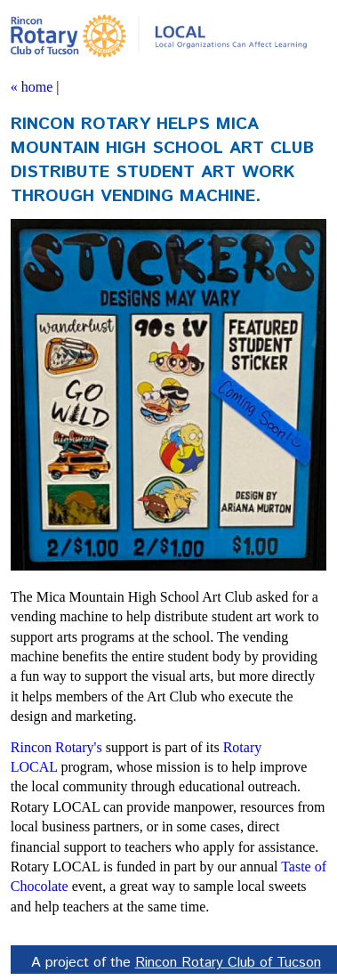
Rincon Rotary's (56, 747)
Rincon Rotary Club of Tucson (228, 963)
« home (32, 87)
